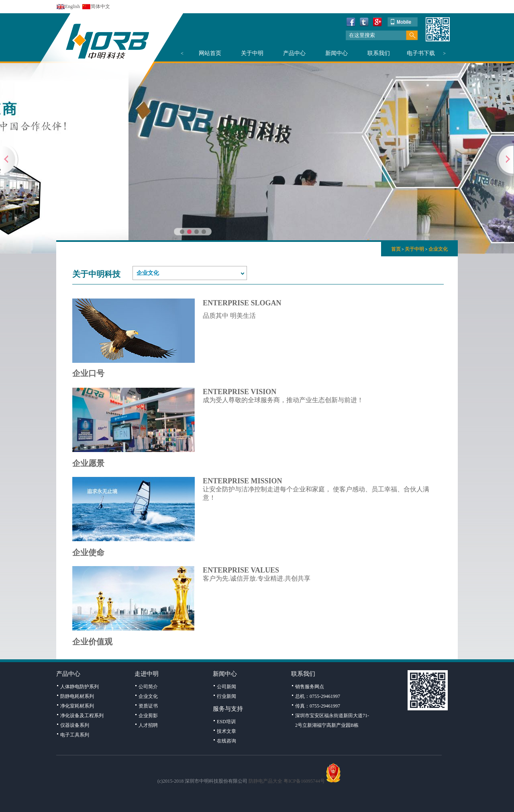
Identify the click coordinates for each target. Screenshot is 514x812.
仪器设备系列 (75, 725)
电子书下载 (421, 53)
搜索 (412, 35)
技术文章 (226, 731)
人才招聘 (148, 725)
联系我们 (379, 53)
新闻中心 (337, 53)
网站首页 (210, 53)
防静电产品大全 (265, 781)
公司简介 (148, 687)
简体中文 (100, 6)
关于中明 (252, 53)
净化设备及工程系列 (82, 716)
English (72, 6)
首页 (396, 249)
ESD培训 (226, 722)
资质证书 (148, 706)
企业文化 (438, 249)
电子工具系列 (75, 735)
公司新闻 (226, 687)
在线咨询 (226, 741)
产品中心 (294, 53)
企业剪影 (148, 716)
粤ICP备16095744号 (304, 781)
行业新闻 (226, 696)
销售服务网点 (310, 687)
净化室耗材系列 (77, 706)
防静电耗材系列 (77, 696)
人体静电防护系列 (80, 687)
